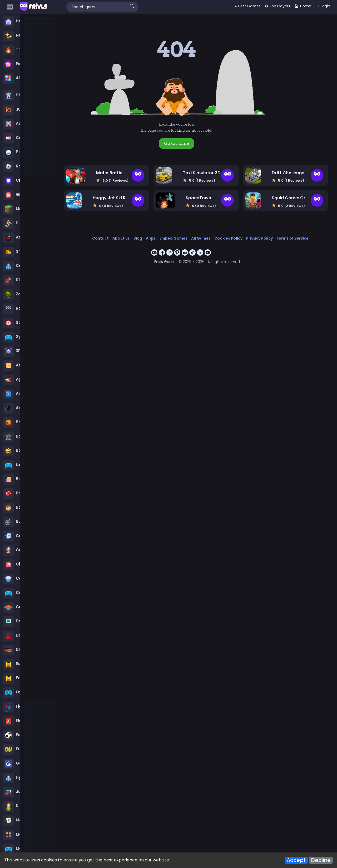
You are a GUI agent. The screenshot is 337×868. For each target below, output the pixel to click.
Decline (321, 860)
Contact (100, 238)
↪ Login (323, 6)
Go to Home (176, 143)
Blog (138, 238)
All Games (201, 238)
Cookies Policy (228, 238)
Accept (296, 860)
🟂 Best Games (247, 6)
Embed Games (174, 238)
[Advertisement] (41, 98)
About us (121, 238)
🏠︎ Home (303, 6)
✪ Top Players (277, 6)
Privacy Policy (259, 238)
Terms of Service (293, 238)
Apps (151, 238)
